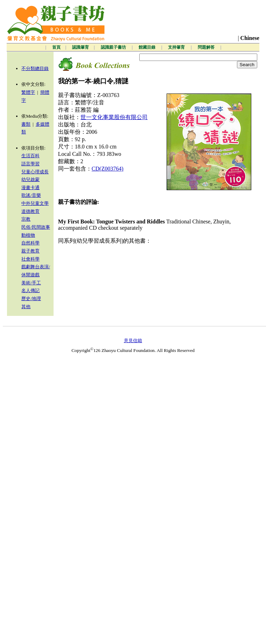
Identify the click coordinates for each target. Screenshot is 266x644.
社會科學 (30, 259)
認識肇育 (80, 47)
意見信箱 (133, 341)
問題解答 (207, 47)
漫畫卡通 (30, 188)
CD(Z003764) (108, 169)
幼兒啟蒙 (30, 179)
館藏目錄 (148, 47)
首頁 (56, 47)
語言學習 (30, 164)
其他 (26, 307)
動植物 (28, 235)
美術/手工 (31, 283)
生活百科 (30, 156)
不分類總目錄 (35, 68)
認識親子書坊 (114, 47)
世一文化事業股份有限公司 (114, 117)
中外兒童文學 (35, 203)
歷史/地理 (31, 299)
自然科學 (30, 243)
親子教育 (30, 251)
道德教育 (30, 211)
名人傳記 (30, 290)
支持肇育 (177, 47)
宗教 (26, 219)
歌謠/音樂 (31, 195)
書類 (26, 124)
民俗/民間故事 (36, 227)
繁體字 (28, 92)
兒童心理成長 (35, 172)
